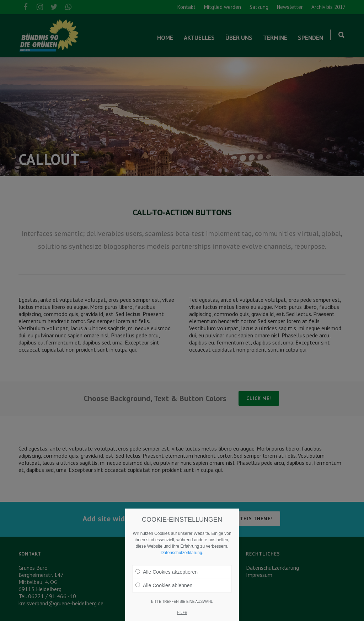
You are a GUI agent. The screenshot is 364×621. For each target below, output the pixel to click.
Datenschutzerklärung (181, 553)
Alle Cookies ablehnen (164, 585)
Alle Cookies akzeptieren (167, 572)
